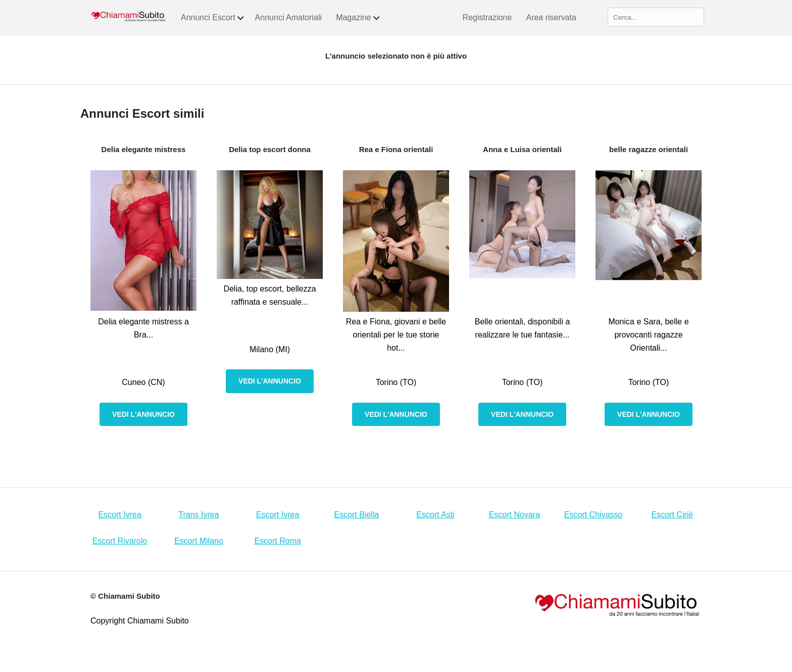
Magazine (358, 18)
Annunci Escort (213, 18)
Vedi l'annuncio (143, 414)
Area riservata (551, 17)
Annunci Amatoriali (289, 17)
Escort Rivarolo (120, 541)
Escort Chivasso (593, 515)
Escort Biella (356, 515)
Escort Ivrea (119, 515)
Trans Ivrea (199, 515)
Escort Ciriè (673, 515)
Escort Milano (199, 541)
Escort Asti (435, 515)
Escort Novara (514, 515)
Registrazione (487, 17)
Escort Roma (277, 541)
